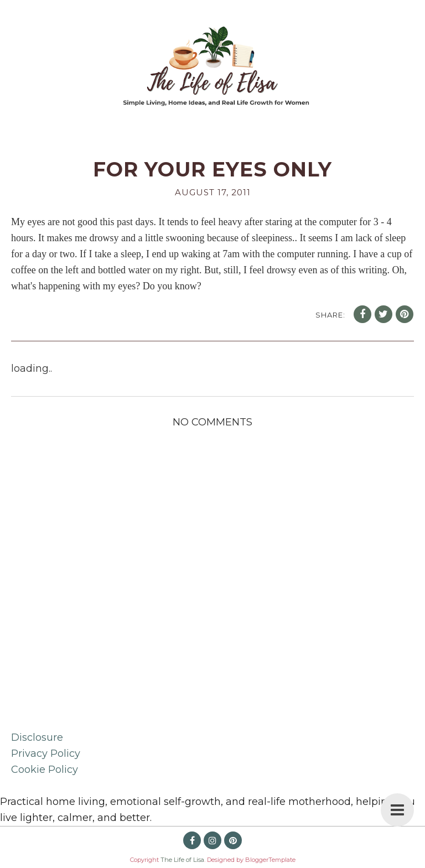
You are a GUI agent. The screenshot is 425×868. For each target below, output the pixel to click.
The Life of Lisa (182, 860)
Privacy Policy (46, 753)
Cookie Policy (45, 770)
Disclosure (37, 737)
